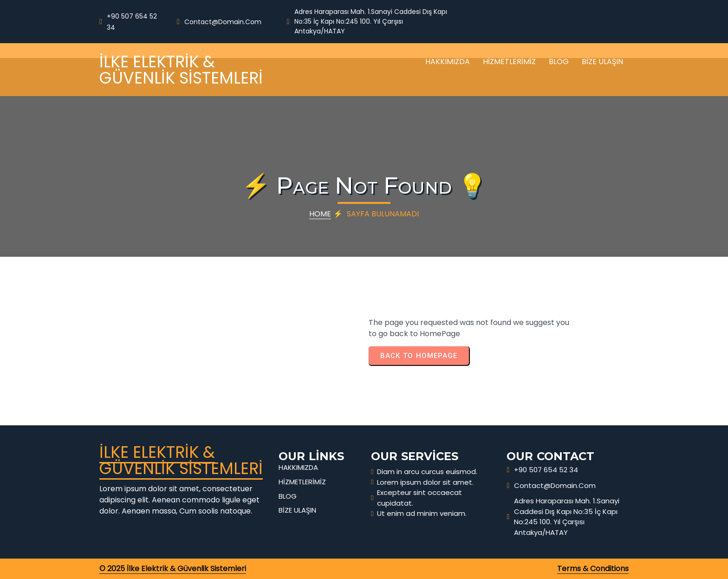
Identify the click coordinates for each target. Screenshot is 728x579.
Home (320, 214)
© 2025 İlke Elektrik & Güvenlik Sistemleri (173, 569)
